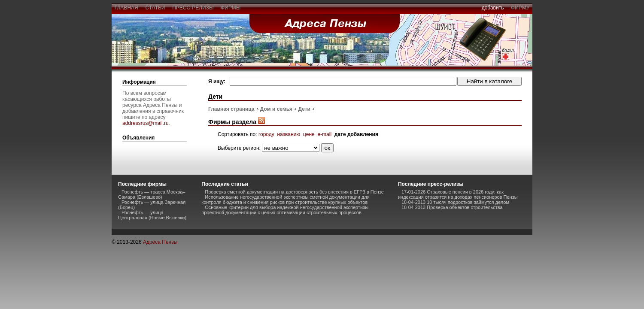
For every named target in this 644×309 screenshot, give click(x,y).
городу (266, 134)
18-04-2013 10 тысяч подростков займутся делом (455, 202)
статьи (155, 8)
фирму (520, 8)
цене (309, 134)
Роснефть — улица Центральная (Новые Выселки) (152, 215)
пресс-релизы (193, 8)
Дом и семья (276, 109)
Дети (304, 109)
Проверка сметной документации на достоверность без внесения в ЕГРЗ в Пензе (294, 192)
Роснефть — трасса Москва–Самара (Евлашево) (152, 194)
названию (289, 134)
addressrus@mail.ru (146, 123)
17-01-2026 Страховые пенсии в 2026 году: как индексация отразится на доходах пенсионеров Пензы (458, 194)
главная (126, 8)
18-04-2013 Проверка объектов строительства (452, 207)
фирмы (231, 8)
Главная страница (231, 109)
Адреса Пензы (160, 242)
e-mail (324, 134)
